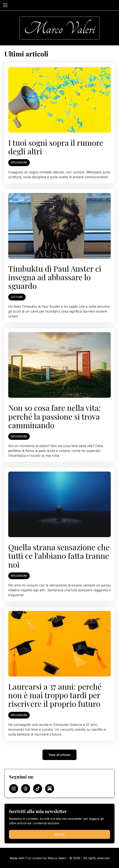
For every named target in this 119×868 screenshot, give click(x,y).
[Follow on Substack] (50, 789)
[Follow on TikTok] (38, 789)
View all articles (59, 755)
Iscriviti (60, 834)
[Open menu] (5, 5)
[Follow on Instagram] (14, 789)
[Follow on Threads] (26, 789)
